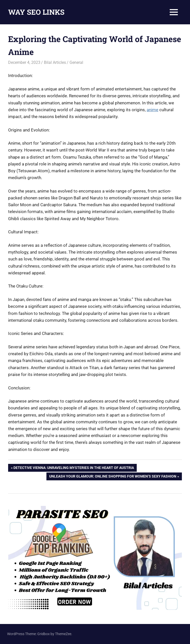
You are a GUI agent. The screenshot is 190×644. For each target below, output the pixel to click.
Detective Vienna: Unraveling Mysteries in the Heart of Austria (74, 468)
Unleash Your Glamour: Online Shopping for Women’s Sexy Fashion (113, 477)
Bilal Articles (55, 62)
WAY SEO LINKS (36, 12)
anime (152, 110)
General (76, 62)
